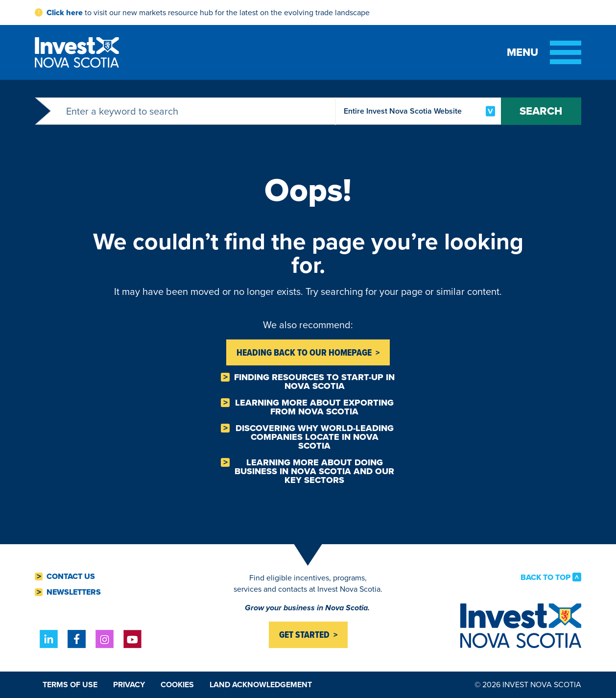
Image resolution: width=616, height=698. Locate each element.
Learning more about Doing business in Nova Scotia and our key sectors (314, 471)
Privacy (129, 685)
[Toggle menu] (544, 52)
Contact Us (71, 577)
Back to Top (545, 577)
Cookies (177, 685)
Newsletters (74, 592)
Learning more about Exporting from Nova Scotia (314, 407)
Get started (304, 635)
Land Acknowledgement (261, 685)
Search (540, 111)
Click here (65, 12)
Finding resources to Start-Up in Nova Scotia (314, 382)
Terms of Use (70, 685)
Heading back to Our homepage (304, 352)
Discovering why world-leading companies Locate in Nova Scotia (315, 437)
